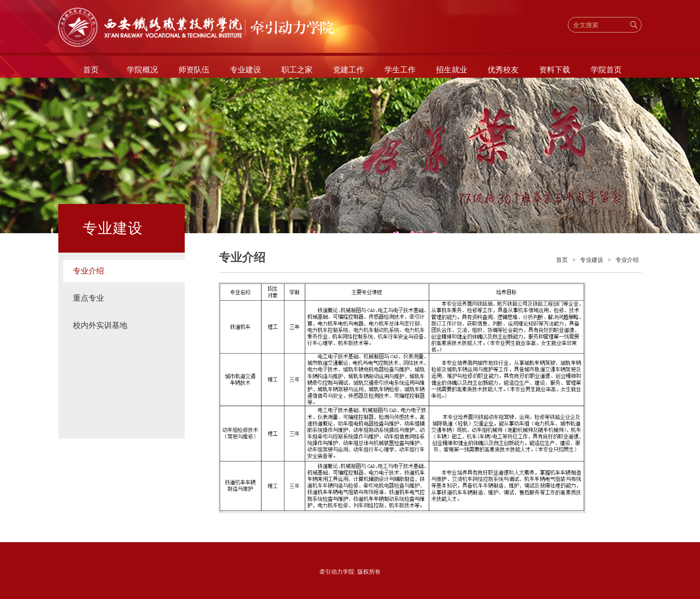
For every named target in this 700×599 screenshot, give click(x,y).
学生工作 (400, 70)
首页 (91, 70)
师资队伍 (194, 70)
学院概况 (142, 70)
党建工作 (349, 70)
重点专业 (88, 298)
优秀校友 (503, 70)
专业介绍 (88, 271)
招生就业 (452, 70)
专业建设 (245, 70)
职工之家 (297, 70)
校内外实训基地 (100, 325)
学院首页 (606, 70)
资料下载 (555, 70)
